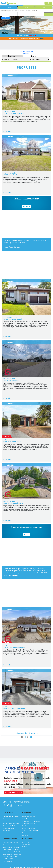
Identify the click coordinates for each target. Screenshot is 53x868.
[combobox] (26, 11)
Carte (34, 56)
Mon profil (25, 835)
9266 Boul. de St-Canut (12, 442)
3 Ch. (5, 707)
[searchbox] (26, 11)
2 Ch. (5, 645)
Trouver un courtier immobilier (31, 821)
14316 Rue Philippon (11, 380)
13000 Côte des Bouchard (13, 175)
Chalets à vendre (8, 859)
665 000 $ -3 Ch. (9, 501)
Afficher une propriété (14, 792)
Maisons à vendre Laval (10, 857)
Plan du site (6, 831)
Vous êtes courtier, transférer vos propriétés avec (27, 39)
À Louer (44, 8)
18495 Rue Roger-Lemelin (13, 319)
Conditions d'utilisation (10, 826)
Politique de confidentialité (11, 824)
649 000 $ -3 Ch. (9, 173)
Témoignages (26, 844)
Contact (25, 846)
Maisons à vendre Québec (11, 843)
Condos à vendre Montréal (11, 849)
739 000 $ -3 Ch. (9, 112)
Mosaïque (12, 56)
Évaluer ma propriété (29, 817)
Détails (6, 131)
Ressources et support (29, 828)
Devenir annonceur (9, 828)
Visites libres (26, 819)
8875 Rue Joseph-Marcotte (14, 113)
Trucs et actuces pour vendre (31, 831)
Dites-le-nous (26, 842)
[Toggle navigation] (48, 3)
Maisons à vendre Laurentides (12, 854)
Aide (4, 819)
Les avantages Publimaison (11, 817)
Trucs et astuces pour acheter (31, 833)
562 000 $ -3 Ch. (9, 379)
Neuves (26, 8)
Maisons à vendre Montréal (11, 847)
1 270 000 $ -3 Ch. (10, 317)
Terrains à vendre (8, 861)
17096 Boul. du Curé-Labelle (14, 647)
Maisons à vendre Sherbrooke (12, 852)
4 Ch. (5, 440)
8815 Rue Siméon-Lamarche (14, 709)
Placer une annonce (27, 36)
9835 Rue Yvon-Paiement (13, 503)
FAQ (4, 821)
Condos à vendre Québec (11, 845)
